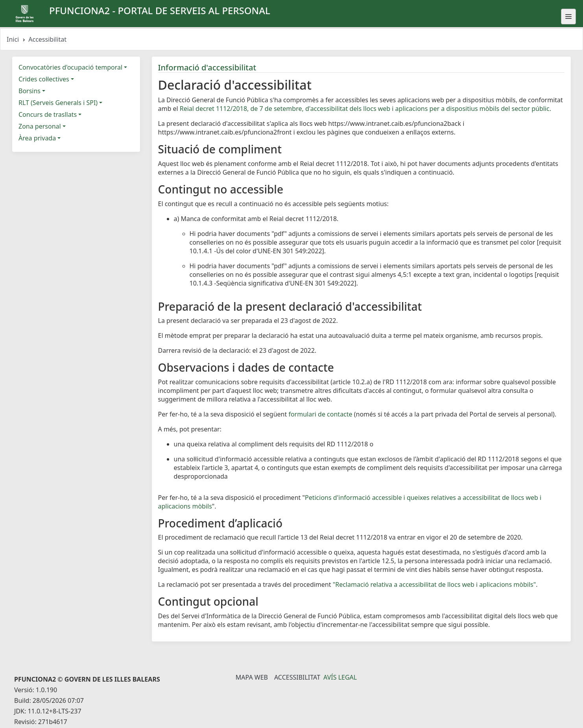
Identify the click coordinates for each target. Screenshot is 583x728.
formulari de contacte (320, 414)
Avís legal (340, 677)
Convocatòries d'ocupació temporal (70, 67)
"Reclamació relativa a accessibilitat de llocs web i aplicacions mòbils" (434, 584)
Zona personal (40, 126)
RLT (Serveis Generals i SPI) (58, 103)
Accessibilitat (297, 677)
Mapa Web (252, 677)
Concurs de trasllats (48, 114)
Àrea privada (37, 138)
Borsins (30, 91)
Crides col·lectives (44, 79)
